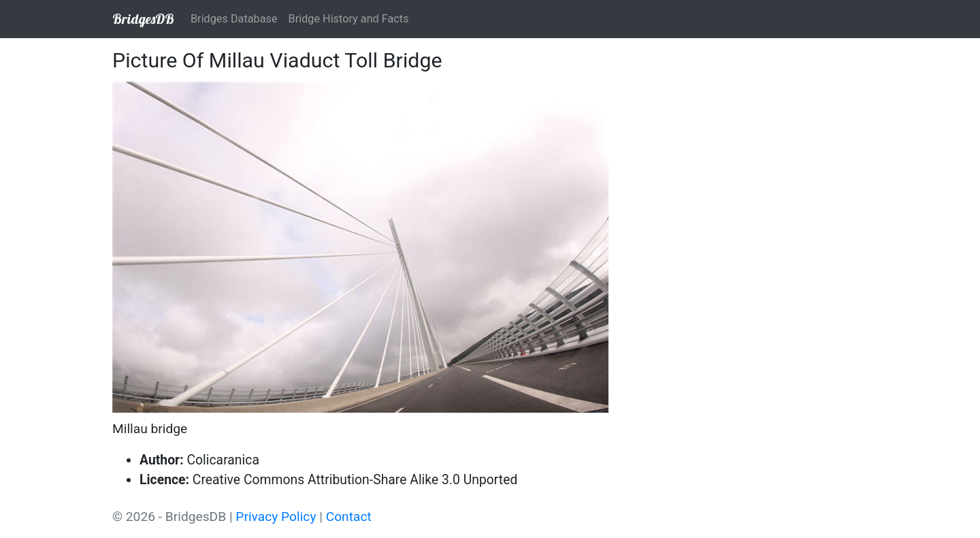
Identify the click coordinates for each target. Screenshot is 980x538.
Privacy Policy (276, 517)
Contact (349, 517)
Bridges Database (234, 19)
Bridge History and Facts (349, 19)
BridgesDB (143, 19)
